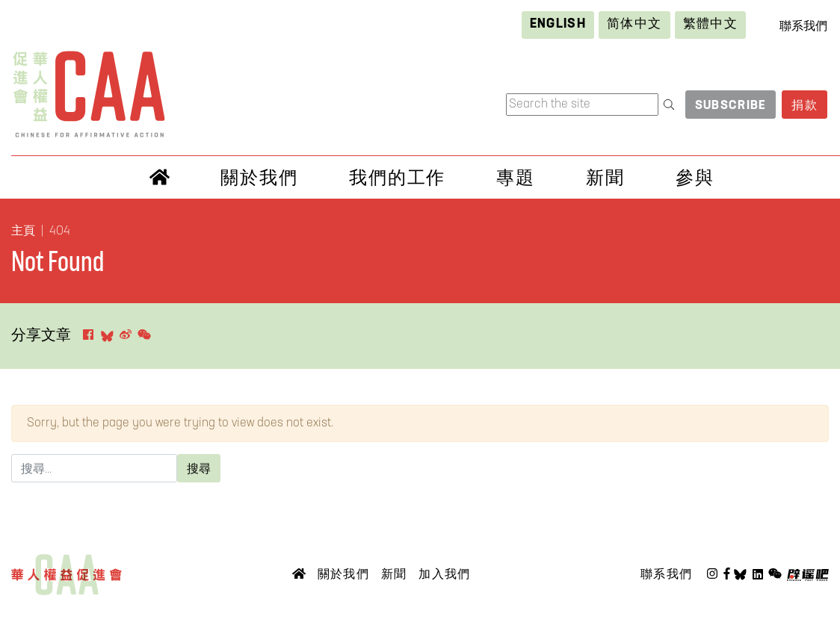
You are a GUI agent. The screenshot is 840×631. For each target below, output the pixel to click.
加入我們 (444, 574)
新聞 (605, 178)
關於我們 (259, 178)
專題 (516, 178)
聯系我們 (803, 27)
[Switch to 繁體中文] (710, 25)
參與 (695, 178)
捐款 (805, 106)
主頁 (23, 231)
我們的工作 (398, 178)
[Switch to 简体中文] (634, 25)
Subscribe (731, 106)
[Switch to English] (558, 25)
